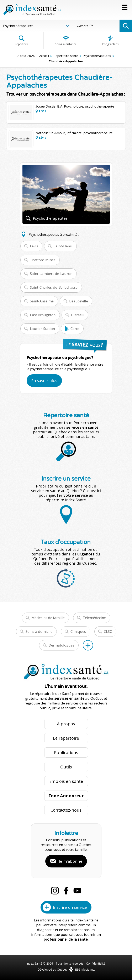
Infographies (110, 41)
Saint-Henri (63, 246)
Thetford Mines (43, 260)
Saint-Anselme (42, 301)
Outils (66, 767)
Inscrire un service (70, 907)
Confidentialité (96, 963)
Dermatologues (61, 645)
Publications (66, 753)
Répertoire (22, 41)
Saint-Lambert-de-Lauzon (51, 274)
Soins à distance (66, 41)
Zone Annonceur (66, 796)
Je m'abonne (71, 861)
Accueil (44, 56)
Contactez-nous (66, 810)
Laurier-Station (42, 329)
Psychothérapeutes (97, 56)
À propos (66, 724)
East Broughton (43, 315)
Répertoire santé (66, 56)
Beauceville (79, 301)
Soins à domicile (39, 631)
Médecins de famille (48, 618)
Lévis (34, 246)
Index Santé (34, 963)
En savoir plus (44, 381)
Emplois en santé (66, 781)
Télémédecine (94, 618)
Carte (75, 329)
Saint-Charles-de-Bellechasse (54, 287)
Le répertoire (66, 738)
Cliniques (78, 631)
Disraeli (77, 315)
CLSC (108, 631)
